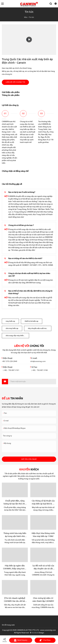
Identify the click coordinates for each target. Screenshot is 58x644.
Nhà (26, 17)
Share (5, 640)
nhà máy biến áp (12, 328)
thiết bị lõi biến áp (32, 321)
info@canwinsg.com (38, 361)
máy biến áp (10, 321)
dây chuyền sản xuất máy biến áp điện (40, 328)
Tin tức (31, 17)
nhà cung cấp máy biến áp (16, 336)
